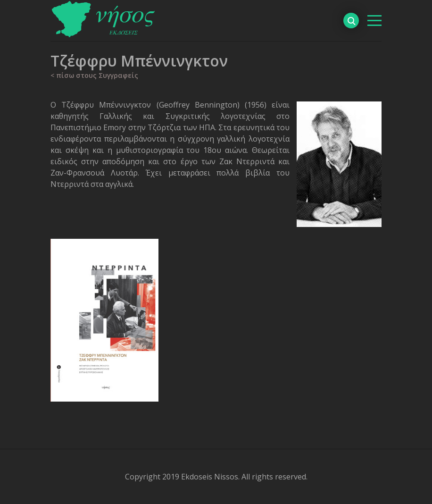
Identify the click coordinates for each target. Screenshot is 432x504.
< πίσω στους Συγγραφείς (94, 75)
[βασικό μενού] (374, 21)
